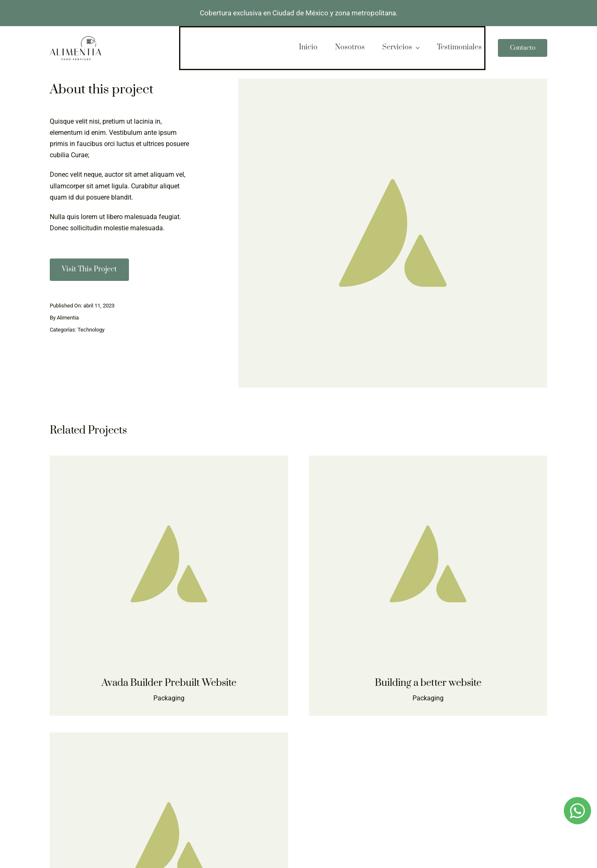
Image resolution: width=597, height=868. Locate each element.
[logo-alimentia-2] (75, 39)
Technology (91, 330)
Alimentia (68, 318)
